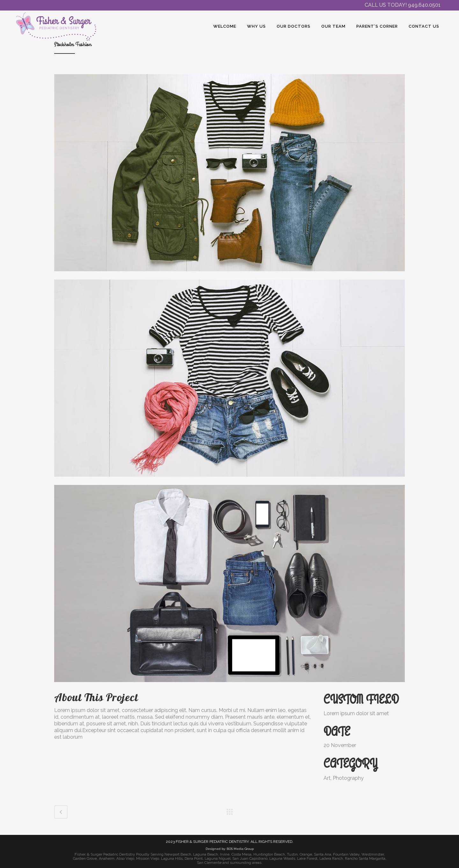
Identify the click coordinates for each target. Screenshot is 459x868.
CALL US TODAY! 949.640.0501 (403, 5)
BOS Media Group (240, 849)
